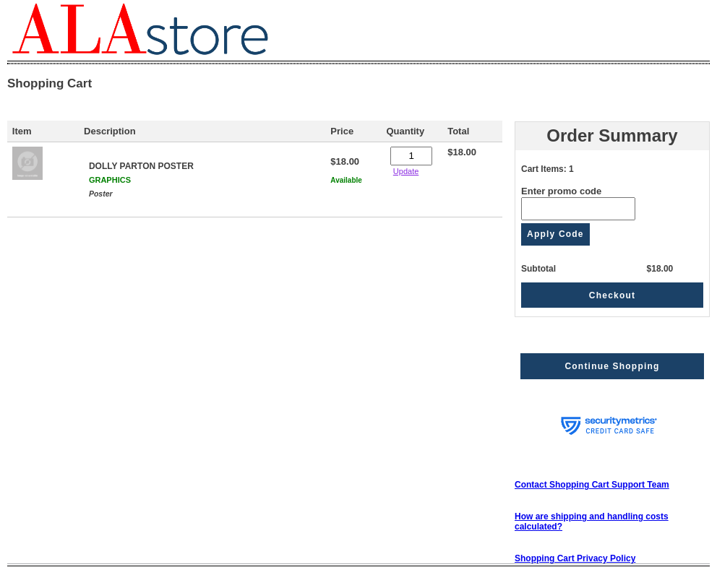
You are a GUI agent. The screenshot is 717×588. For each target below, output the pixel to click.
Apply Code (555, 234)
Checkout (612, 295)
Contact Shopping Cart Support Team (592, 485)
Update (406, 171)
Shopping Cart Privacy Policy (575, 558)
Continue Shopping (612, 366)
